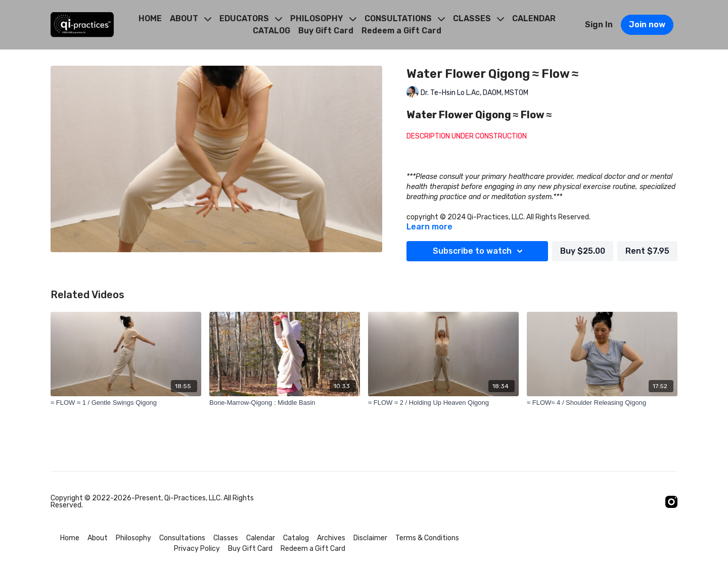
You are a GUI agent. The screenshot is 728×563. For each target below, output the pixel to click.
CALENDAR (534, 18)
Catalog (296, 538)
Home (70, 538)
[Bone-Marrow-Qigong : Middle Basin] (285, 403)
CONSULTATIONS (405, 18)
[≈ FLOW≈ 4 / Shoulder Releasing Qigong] (602, 403)
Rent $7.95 (647, 251)
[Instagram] (671, 502)
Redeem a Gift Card (401, 31)
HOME (150, 18)
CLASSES (479, 18)
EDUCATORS (251, 18)
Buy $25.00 (583, 251)
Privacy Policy (197, 549)
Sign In (599, 25)
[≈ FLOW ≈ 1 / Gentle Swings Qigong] (126, 403)
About (98, 538)
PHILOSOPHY (323, 18)
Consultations (182, 538)
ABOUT (191, 18)
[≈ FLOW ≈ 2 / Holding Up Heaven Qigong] (443, 403)
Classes (226, 538)
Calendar (261, 538)
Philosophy (133, 538)
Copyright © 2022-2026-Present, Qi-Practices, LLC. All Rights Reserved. (152, 502)
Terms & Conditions (427, 538)
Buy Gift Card (326, 31)
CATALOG (271, 31)
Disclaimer (370, 538)
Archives (331, 538)
